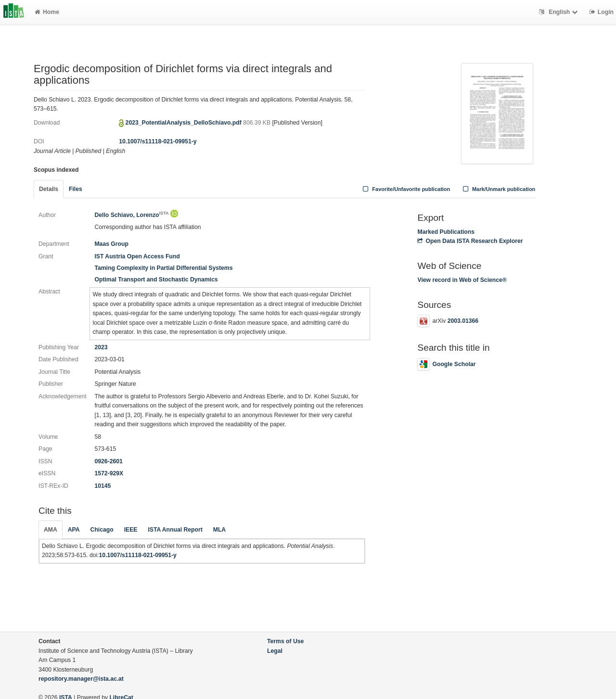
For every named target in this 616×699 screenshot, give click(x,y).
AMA (51, 530)
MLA (219, 530)
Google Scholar (446, 364)
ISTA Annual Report (175, 530)
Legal (275, 651)
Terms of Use (285, 641)
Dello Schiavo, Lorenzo (131, 215)
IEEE (131, 530)
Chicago (102, 530)
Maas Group (111, 244)
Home (47, 12)
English (559, 12)
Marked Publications (446, 232)
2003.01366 (463, 321)
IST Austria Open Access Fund (137, 256)
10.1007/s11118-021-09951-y (158, 141)
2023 (101, 347)
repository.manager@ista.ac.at (81, 679)
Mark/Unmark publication (498, 189)
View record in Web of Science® (462, 280)
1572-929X (109, 473)
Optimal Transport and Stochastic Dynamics (156, 280)
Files (76, 189)
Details (49, 189)
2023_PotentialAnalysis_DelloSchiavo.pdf (185, 123)
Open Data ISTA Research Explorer (470, 241)
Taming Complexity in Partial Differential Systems (163, 268)
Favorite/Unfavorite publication (406, 189)
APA (74, 530)
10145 (103, 486)
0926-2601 (108, 461)
